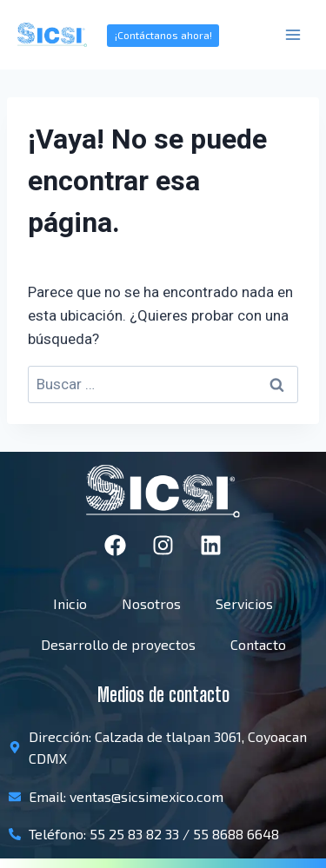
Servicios (244, 603)
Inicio (70, 603)
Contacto (258, 644)
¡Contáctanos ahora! (163, 35)
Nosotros (151, 603)
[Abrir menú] (293, 34)
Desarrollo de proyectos (118, 644)
